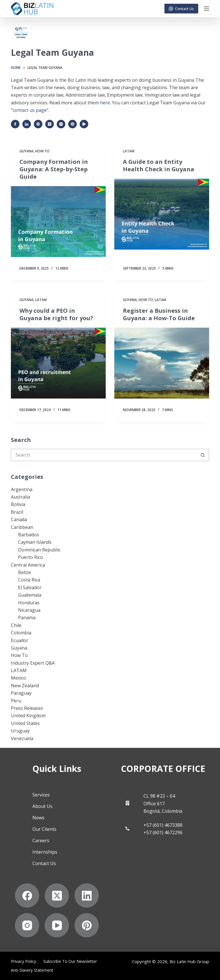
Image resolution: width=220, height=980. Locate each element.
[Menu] (207, 9)
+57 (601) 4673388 (163, 825)
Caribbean (22, 527)
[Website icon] (38, 124)
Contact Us (181, 9)
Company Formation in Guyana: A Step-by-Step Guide (54, 169)
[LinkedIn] (87, 896)
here (105, 103)
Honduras (29, 603)
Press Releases (27, 708)
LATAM (129, 151)
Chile (16, 625)
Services (41, 795)
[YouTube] (57, 925)
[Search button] (203, 455)
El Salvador (30, 587)
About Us (42, 806)
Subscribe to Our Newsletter (70, 961)
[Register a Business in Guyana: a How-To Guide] (162, 363)
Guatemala (30, 595)
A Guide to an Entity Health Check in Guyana (159, 165)
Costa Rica (29, 580)
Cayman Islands (35, 542)
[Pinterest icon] (72, 124)
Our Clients (44, 829)
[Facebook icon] (15, 124)
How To (42, 151)
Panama (27, 618)
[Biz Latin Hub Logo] (32, 9)
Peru (16, 701)
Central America (28, 565)
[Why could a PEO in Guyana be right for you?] (58, 363)
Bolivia (18, 504)
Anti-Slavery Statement (32, 970)
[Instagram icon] (61, 124)
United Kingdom (28, 716)
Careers (41, 840)
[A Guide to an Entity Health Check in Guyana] (162, 214)
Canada (19, 519)
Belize (24, 572)
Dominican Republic (39, 550)
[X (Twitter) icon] (50, 124)
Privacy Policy (23, 961)
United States (25, 723)
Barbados (29, 535)
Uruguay (20, 731)
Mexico (18, 678)
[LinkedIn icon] (27, 124)
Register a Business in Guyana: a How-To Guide (159, 314)
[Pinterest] (87, 925)
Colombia (21, 633)
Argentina (22, 489)
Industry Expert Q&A (33, 663)
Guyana (26, 151)
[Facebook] (27, 896)
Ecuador (20, 640)
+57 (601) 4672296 (163, 832)
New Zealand (25, 686)
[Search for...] (104, 455)
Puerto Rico (31, 557)
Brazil (17, 512)
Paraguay (21, 693)
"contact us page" (30, 110)
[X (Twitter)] (57, 896)
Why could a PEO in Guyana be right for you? (56, 314)
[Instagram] (27, 925)
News (38, 818)
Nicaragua (29, 610)
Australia (20, 497)
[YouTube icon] (84, 124)
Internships (45, 852)
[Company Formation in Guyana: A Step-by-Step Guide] (58, 222)
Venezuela (22, 738)
